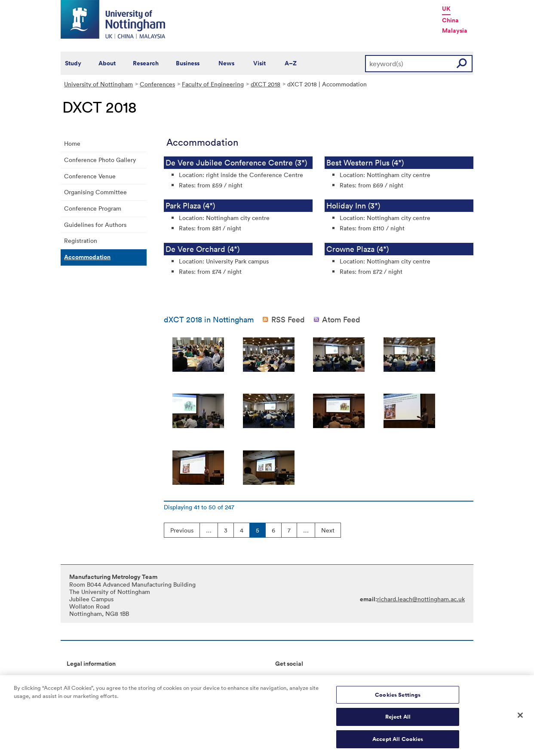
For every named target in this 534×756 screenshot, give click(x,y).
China (450, 20)
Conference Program (93, 208)
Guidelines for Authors (95, 225)
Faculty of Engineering (213, 84)
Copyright (80, 678)
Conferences (157, 84)
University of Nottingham (98, 84)
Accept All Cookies (398, 742)
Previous (182, 530)
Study (73, 63)
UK (446, 9)
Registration (81, 240)
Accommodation (87, 257)
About (107, 63)
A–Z (291, 63)
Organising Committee (95, 192)
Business (188, 63)
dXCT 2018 (265, 84)
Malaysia (455, 31)
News (226, 63)
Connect (287, 678)
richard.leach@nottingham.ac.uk (421, 599)
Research (146, 63)
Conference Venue (90, 176)
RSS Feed (288, 319)
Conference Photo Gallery (100, 160)
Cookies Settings (398, 698)
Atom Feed (341, 319)
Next (328, 530)
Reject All (398, 720)
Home (72, 143)
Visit (259, 63)
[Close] (520, 718)
